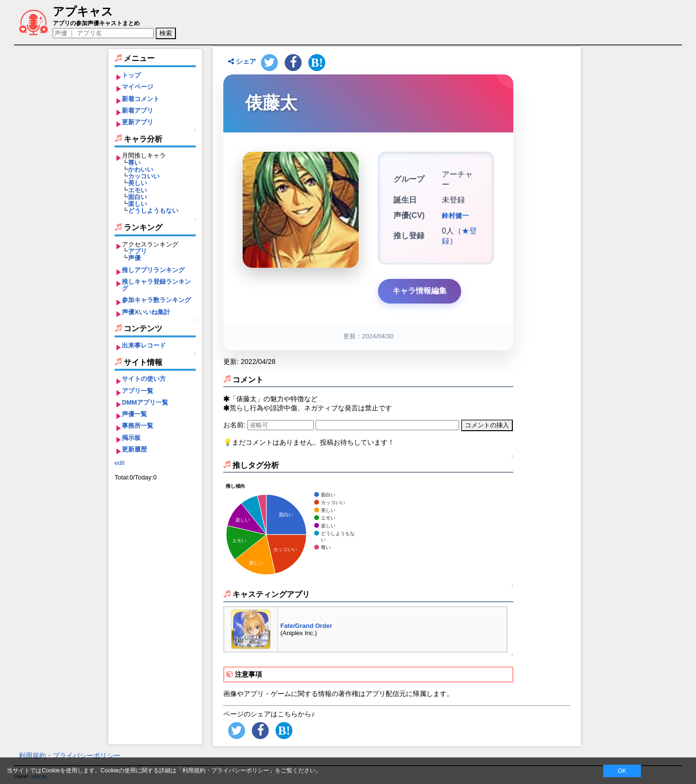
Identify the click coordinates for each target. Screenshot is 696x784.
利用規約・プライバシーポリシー (70, 755)
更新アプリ (138, 122)
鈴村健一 (455, 216)
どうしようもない (153, 211)
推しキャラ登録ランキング (156, 285)
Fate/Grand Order (306, 626)
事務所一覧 (138, 426)
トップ (131, 75)
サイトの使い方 (144, 379)
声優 (134, 258)
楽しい (138, 204)
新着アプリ (138, 110)
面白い (138, 197)
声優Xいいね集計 (146, 312)
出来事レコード (144, 345)
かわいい (141, 169)
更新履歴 (134, 449)
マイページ (138, 87)
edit (120, 463)
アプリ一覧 (138, 391)
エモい (138, 190)
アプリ (138, 251)
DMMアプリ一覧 (145, 402)
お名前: (235, 425)
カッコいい (144, 176)
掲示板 (131, 438)
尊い (134, 163)
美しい (138, 183)
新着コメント (141, 99)
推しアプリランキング (153, 270)
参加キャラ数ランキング (156, 300)
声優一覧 (134, 414)
